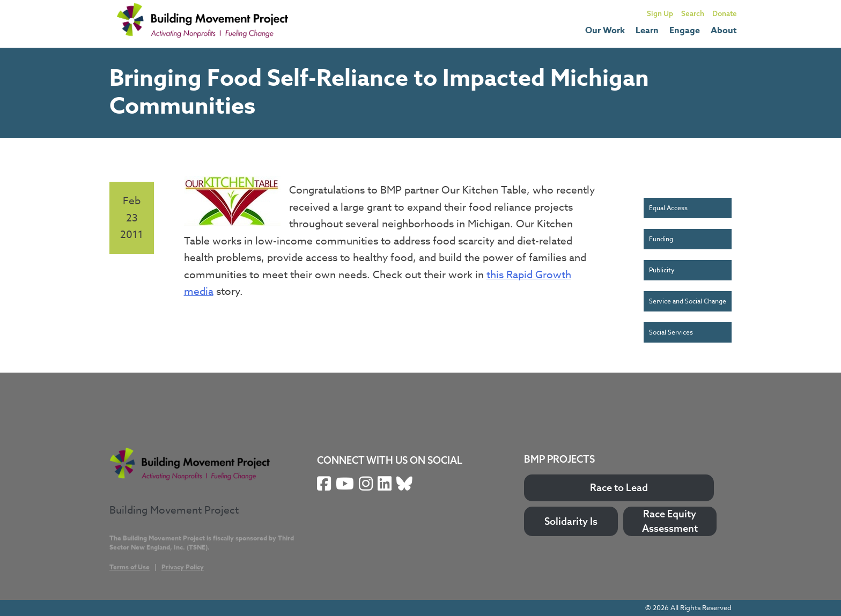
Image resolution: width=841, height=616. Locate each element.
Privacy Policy (183, 567)
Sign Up (660, 13)
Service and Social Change (688, 301)
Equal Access (668, 208)
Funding (661, 239)
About (724, 31)
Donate (725, 13)
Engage (685, 31)
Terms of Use (130, 567)
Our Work (605, 31)
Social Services (671, 332)
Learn (647, 31)
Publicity (662, 270)
